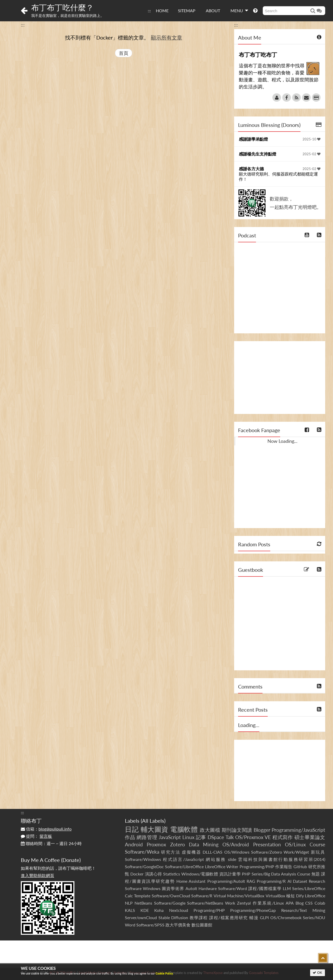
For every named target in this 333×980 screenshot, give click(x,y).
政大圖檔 (210, 830)
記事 (201, 837)
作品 (130, 837)
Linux (188, 837)
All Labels (153, 821)
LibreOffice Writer (222, 867)
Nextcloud (179, 910)
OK (318, 973)
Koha (159, 910)
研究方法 (171, 852)
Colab (320, 903)
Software (133, 888)
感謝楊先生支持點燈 (258, 154)
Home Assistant (191, 881)
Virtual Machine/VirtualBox (239, 896)
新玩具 (318, 852)
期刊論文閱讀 (237, 830)
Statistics (172, 874)
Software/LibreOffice (184, 867)
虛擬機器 (191, 852)
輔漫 (254, 917)
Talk (230, 837)
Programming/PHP (257, 867)
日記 (132, 829)
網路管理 (147, 837)
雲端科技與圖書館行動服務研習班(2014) (282, 859)
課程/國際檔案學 (265, 888)
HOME (162, 11)
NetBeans (143, 903)
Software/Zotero (267, 852)
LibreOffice (315, 896)
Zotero (178, 844)
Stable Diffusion (173, 917)
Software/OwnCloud (171, 896)
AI (289, 881)
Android (134, 844)
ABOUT (213, 11)
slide (232, 859)
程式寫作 (283, 837)
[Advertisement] (280, 378)
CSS (309, 903)
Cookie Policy (164, 973)
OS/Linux (295, 844)
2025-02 (312, 154)
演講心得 (153, 874)
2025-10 (312, 139)
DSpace (216, 837)
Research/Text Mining (303, 910)
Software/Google (170, 903)
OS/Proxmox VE (253, 837)
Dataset (300, 881)
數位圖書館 (202, 925)
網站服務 (216, 859)
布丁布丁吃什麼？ (62, 7)
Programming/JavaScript (298, 830)
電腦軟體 (184, 829)
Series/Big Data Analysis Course (281, 874)
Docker (137, 874)
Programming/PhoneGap (253, 910)
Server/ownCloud (141, 917)
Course (317, 844)
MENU (239, 10)
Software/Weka (142, 852)
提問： (36, 836)
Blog (300, 903)
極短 (290, 896)
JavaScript (170, 837)
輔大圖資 (155, 829)
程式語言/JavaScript (183, 859)
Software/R (202, 896)
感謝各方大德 (251, 169)
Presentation (267, 844)
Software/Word (232, 888)
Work (230, 903)
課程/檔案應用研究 (229, 917)
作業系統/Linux (268, 903)
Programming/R (271, 881)
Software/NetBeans (205, 903)
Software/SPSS (150, 925)
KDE (145, 910)
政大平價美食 (178, 925)
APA (290, 903)
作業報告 (284, 867)
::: (149, 11)
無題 (316, 874)
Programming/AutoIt (226, 881)
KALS (130, 910)
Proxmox (156, 844)
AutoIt (191, 888)
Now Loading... (282, 441)
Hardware (208, 888)
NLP (129, 903)
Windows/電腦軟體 (200, 874)
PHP (246, 874)
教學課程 (199, 917)
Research (317, 881)
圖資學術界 (173, 888)
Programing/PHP (209, 910)
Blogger (262, 830)
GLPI (264, 917)
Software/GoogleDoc (144, 867)
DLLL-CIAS (213, 852)
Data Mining (204, 844)
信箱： (46, 829)
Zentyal (244, 903)
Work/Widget (296, 852)
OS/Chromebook (286, 917)
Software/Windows (143, 859)
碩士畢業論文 (310, 837)
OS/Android (236, 844)
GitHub (300, 867)
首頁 (124, 53)
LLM (287, 888)
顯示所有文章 (166, 37)
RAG (251, 881)
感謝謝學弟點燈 (253, 139)
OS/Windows (237, 852)
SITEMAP (187, 11)
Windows (152, 888)
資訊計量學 (230, 874)
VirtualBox (275, 896)
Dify (300, 896)
